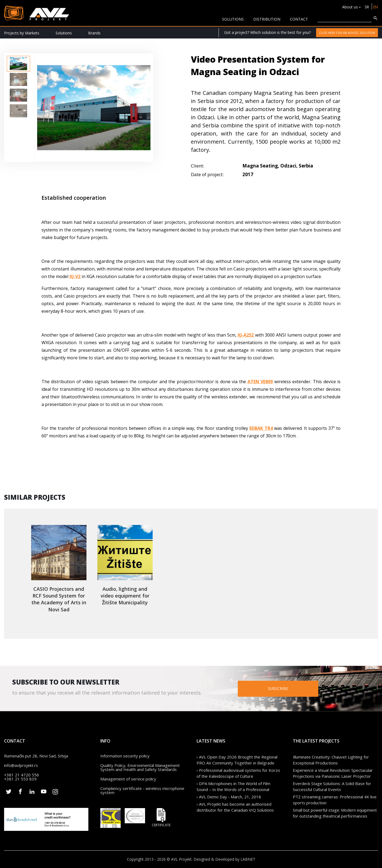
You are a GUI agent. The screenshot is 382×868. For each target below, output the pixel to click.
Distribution (267, 19)
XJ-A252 (246, 335)
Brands (94, 33)
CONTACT (299, 19)
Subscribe (285, 688)
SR (366, 7)
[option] (18, 64)
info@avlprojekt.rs (21, 765)
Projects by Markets (22, 33)
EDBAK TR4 (261, 428)
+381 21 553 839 (20, 779)
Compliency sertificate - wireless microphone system (142, 790)
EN (375, 7)
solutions (233, 19)
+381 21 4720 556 (22, 775)
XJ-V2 (75, 276)
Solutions (64, 33)
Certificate (161, 817)
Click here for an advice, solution (347, 33)
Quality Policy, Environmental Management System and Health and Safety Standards (140, 767)
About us (349, 7)
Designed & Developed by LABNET (224, 859)
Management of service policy (128, 779)
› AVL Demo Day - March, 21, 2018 (229, 797)
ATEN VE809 (260, 382)
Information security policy (125, 756)
